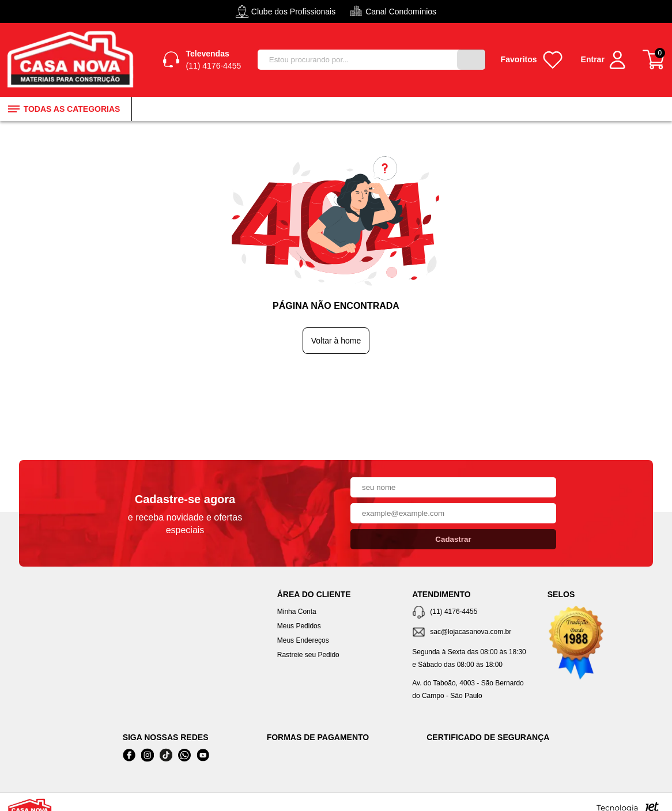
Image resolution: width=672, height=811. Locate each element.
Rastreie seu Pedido (308, 657)
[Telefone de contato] (471, 615)
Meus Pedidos (299, 628)
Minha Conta (297, 614)
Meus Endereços (303, 643)
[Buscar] (470, 61)
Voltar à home (336, 343)
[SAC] (471, 635)
